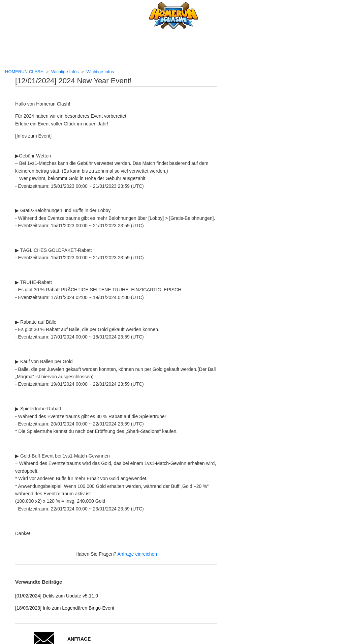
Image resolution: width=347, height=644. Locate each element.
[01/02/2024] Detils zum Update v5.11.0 (57, 596)
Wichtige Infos (65, 72)
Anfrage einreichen (137, 554)
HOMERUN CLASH (24, 72)
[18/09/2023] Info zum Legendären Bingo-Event (65, 608)
